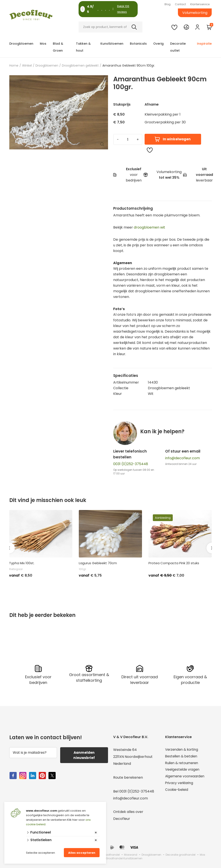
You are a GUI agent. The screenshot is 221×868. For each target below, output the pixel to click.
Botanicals (138, 44)
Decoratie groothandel (181, 854)
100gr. (83, 569)
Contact (180, 4)
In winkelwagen (173, 139)
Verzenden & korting (183, 749)
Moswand (131, 854)
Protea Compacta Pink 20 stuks (174, 563)
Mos (43, 44)
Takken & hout (83, 47)
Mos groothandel (108, 854)
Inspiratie (204, 44)
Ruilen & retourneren (183, 763)
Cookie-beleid (177, 791)
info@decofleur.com (182, 458)
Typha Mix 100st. (22, 563)
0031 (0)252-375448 (131, 464)
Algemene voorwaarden (186, 777)
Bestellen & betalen (182, 756)
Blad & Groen (58, 47)
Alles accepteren (82, 853)
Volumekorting (195, 13)
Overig (158, 44)
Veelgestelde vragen (183, 770)
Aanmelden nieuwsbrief (84, 755)
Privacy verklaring (180, 784)
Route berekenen (128, 777)
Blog (168, 4)
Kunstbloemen (112, 44)
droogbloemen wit (149, 227)
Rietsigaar (16, 569)
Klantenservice (200, 4)
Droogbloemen (21, 44)
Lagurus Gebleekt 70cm (98, 563)
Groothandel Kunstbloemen (124, 858)
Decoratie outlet (178, 47)
